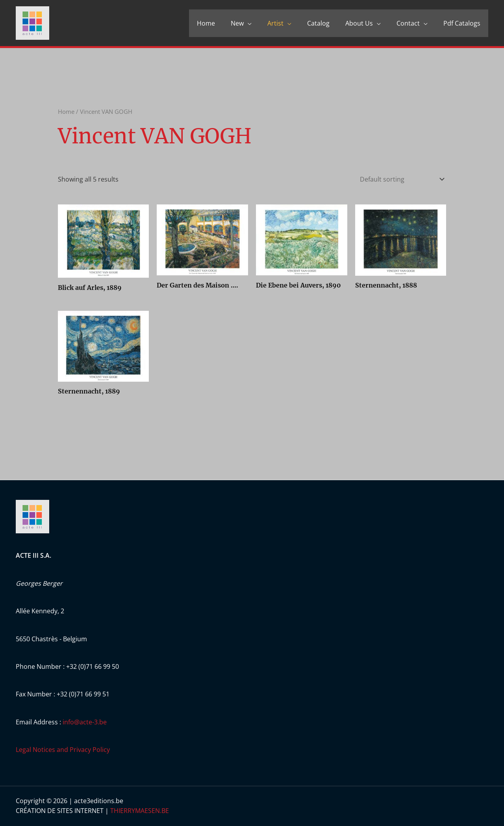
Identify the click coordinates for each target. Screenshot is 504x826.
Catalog (318, 23)
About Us (359, 23)
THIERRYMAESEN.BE (140, 811)
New (237, 23)
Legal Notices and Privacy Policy (63, 750)
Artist (275, 23)
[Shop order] (400, 179)
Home (206, 23)
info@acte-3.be (85, 722)
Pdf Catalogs (462, 23)
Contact (408, 23)
